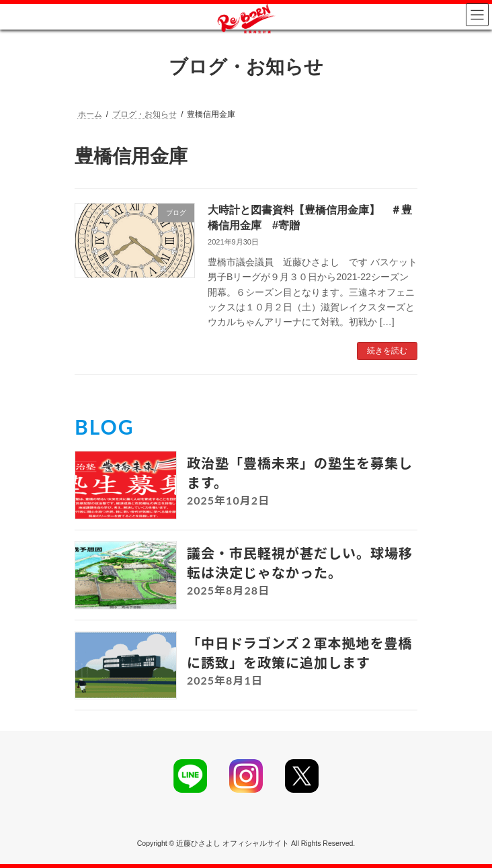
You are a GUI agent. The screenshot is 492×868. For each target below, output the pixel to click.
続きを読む (387, 351)
